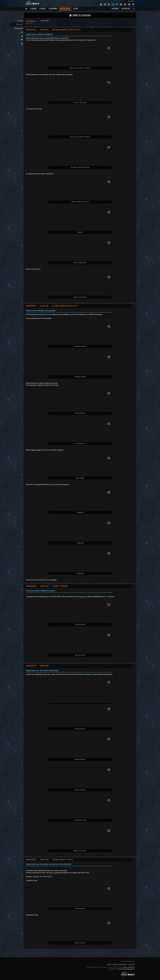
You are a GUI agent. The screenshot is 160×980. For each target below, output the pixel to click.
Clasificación (19, 28)
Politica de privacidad (120, 964)
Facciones (53, 9)
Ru (129, 4)
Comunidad (65, 9)
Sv (125, 4)
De (109, 4)
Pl (133, 4)
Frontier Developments (126, 969)
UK (121, 4)
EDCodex (131, 1)
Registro (126, 9)
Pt (117, 4)
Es (113, 4)
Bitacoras (20, 24)
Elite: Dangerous (129, 967)
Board (33, 9)
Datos (43, 9)
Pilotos (20, 21)
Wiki (76, 9)
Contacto (131, 964)
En (101, 4)
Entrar (115, 9)
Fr (105, 4)
